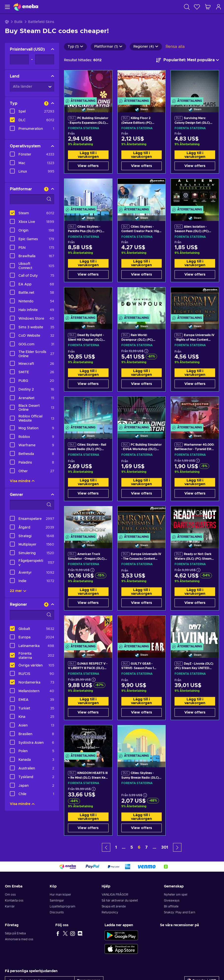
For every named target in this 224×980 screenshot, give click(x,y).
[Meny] (7, 7)
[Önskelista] (197, 7)
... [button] (124, 847)
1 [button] (116, 847)
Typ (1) (75, 47)
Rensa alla (175, 47)
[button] (106, 847)
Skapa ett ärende (114, 906)
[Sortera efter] (188, 60)
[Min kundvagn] (208, 7)
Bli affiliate (171, 906)
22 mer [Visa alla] (18, 591)
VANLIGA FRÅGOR (115, 895)
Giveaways (172, 901)
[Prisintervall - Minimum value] (19, 59)
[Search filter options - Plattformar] (32, 199)
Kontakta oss (14, 901)
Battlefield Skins (41, 22)
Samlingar (57, 901)
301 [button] (165, 847)
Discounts (57, 912)
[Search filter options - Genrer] (32, 505)
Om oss (10, 895)
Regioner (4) (146, 47)
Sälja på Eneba (15, 933)
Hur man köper (60, 895)
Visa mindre (22, 481)
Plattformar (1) (108, 47)
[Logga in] (219, 7)
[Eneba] (26, 7)
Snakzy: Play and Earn (180, 912)
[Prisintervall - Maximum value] (45, 59)
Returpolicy (110, 912)
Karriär (10, 906)
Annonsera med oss (19, 939)
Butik (18, 22)
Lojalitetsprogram (63, 906)
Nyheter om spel (176, 895)
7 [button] (146, 847)
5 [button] (132, 847)
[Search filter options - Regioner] (32, 615)
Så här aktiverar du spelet (120, 901)
